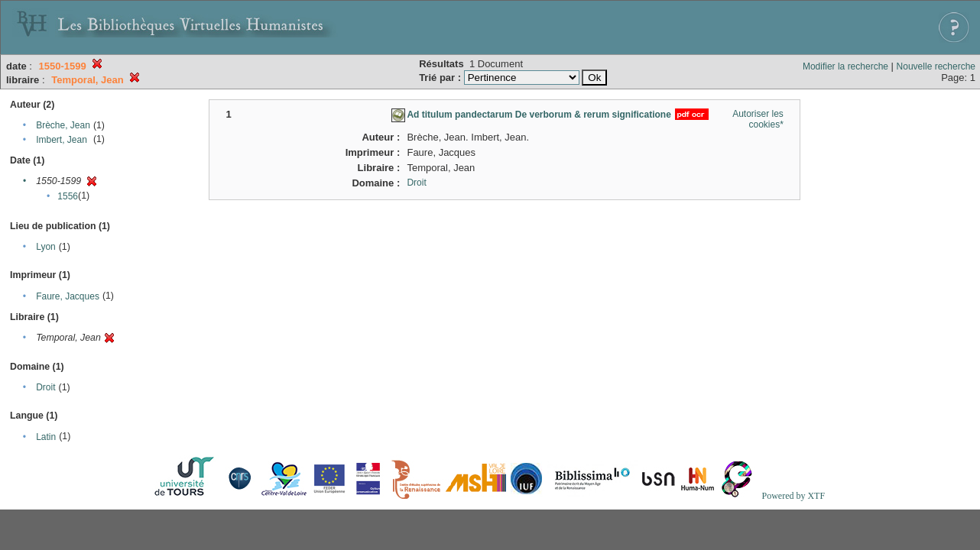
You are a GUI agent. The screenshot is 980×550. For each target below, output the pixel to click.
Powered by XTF (793, 496)
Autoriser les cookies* (758, 119)
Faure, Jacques (68, 296)
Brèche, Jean (63, 125)
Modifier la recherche (845, 66)
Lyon (46, 247)
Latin (46, 437)
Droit (45, 387)
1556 (68, 196)
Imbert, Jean (62, 140)
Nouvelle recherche (936, 66)
